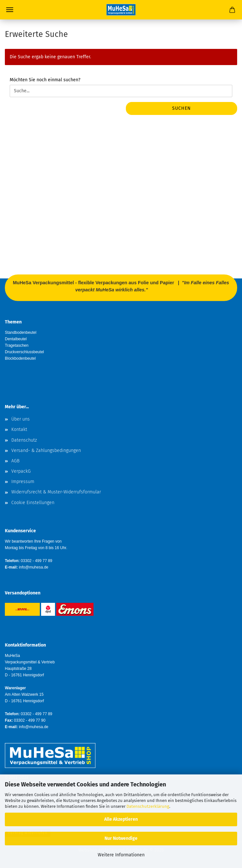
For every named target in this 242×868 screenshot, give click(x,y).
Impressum (23, 482)
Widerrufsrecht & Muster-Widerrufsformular (56, 492)
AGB (15, 461)
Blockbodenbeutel (20, 358)
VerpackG (21, 471)
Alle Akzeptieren (121, 819)
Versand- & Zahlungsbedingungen (46, 451)
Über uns (21, 419)
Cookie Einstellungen (33, 503)
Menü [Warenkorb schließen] (10, 10)
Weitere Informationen (121, 855)
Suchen (181, 108)
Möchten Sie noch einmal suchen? (45, 80)
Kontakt (19, 429)
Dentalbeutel (16, 339)
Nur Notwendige (121, 838)
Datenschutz (24, 440)
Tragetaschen (17, 345)
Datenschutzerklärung (148, 806)
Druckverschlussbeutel (24, 352)
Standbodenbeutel (21, 333)
